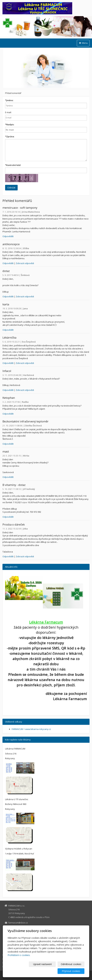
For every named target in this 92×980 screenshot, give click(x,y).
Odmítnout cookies (72, 964)
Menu (83, 43)
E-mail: (8, 112)
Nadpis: (10, 124)
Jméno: (9, 100)
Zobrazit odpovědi (25, 263)
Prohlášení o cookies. (19, 955)
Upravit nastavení (45, 964)
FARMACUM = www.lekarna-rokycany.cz (31, 729)
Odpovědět (8, 236)
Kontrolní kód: (13, 165)
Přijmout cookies (72, 971)
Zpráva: (10, 136)
